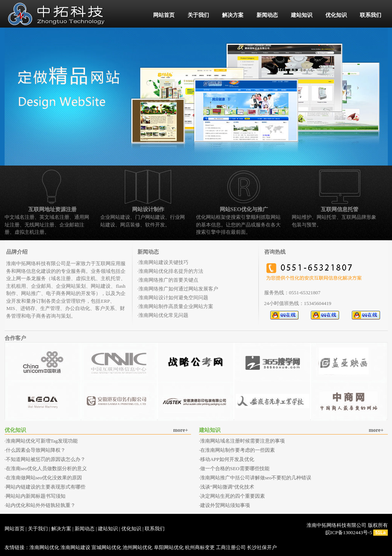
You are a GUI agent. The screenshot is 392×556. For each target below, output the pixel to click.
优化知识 (336, 15)
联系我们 (371, 15)
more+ (180, 430)
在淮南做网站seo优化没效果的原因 (44, 478)
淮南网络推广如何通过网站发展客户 (178, 289)
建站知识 (302, 15)
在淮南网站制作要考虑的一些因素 (238, 450)
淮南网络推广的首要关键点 (168, 280)
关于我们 (198, 15)
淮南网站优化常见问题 (163, 315)
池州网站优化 (137, 547)
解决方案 (233, 15)
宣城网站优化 (106, 547)
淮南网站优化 (44, 547)
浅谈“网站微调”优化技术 (227, 487)
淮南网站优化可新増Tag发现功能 (42, 441)
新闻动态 (267, 15)
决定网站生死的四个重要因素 (233, 496)
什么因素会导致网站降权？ (36, 450)
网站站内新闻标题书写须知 (36, 496)
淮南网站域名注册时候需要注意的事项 (243, 441)
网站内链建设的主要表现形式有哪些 (46, 487)
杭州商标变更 (200, 547)
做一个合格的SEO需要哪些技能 (235, 468)
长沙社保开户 (262, 547)
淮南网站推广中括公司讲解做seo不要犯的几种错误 (256, 478)
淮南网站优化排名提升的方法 (171, 271)
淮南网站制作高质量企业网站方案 (176, 306)
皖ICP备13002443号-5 (349, 532)
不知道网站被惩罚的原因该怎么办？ (46, 459)
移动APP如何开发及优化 (227, 459)
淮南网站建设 (75, 547)
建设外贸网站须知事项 (225, 505)
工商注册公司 (231, 547)
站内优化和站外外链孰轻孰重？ (41, 505)
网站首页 (164, 15)
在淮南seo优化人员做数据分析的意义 (46, 468)
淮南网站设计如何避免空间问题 (173, 298)
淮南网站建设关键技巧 (163, 262)
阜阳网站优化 (169, 547)
